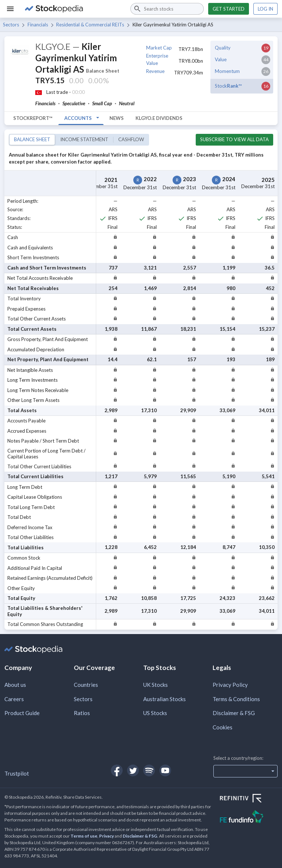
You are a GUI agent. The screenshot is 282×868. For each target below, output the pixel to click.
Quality (223, 48)
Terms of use (84, 836)
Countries (86, 685)
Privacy (106, 836)
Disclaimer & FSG (234, 713)
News (117, 118)
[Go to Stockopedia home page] (73, 9)
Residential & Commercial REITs (90, 25)
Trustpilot (17, 773)
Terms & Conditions (236, 699)
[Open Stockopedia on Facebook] (117, 770)
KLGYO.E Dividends (159, 118)
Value (221, 59)
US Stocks (155, 713)
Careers (14, 699)
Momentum (227, 71)
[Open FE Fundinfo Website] (249, 818)
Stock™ (228, 86)
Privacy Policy (230, 685)
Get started (229, 9)
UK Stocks (156, 685)
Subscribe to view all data (234, 139)
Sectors (11, 25)
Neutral (127, 103)
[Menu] (10, 9)
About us (15, 685)
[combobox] (167, 9)
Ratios (82, 713)
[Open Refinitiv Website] (249, 799)
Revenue (155, 71)
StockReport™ (33, 118)
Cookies (223, 727)
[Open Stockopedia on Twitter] (133, 770)
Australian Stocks (164, 699)
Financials (38, 25)
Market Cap (159, 48)
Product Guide (22, 713)
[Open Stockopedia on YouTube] (165, 770)
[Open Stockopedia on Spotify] (149, 770)
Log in (265, 9)
